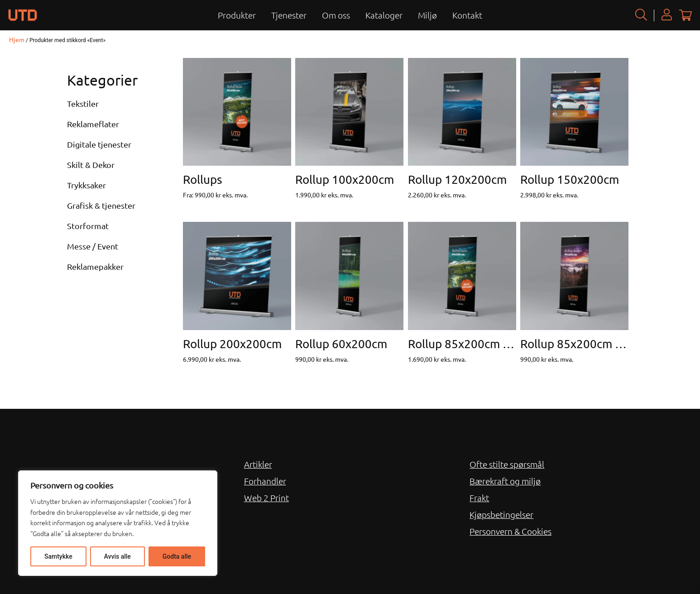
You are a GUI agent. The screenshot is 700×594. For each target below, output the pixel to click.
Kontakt (467, 15)
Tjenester (289, 15)
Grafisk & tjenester (101, 205)
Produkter (237, 15)
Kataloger (384, 15)
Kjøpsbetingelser (501, 514)
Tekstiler (83, 103)
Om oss (336, 15)
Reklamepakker (95, 266)
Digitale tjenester (99, 144)
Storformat (88, 226)
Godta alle (177, 556)
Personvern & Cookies (511, 531)
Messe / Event (93, 246)
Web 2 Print (266, 498)
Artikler (258, 464)
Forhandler (265, 481)
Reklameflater (93, 124)
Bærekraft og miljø (505, 481)
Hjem (17, 39)
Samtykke (58, 556)
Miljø (427, 15)
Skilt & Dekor (91, 165)
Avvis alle (117, 556)
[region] (118, 523)
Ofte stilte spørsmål (507, 464)
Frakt (479, 498)
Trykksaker (86, 185)
